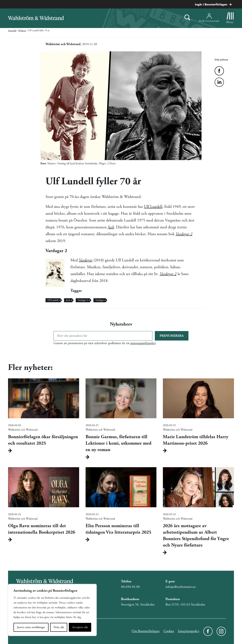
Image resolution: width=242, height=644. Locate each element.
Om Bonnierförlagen (146, 631)
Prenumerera (172, 336)
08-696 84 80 (130, 587)
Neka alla (59, 627)
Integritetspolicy (189, 631)
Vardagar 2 (168, 274)
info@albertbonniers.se (181, 587)
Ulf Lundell (153, 207)
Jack (68, 300)
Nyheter (22, 31)
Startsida (12, 31)
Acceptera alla (80, 627)
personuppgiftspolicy (143, 343)
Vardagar (86, 260)
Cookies (169, 631)
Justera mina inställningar (31, 627)
